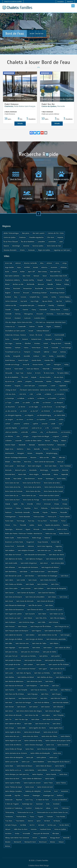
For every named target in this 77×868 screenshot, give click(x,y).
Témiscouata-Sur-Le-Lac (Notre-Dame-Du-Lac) (52, 812)
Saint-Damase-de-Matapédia (56, 588)
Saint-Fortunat (53, 622)
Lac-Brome (22, 407)
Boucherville (39, 288)
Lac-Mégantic (29, 415)
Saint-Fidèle (42, 622)
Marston (46, 449)
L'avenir (53, 386)
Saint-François (23, 626)
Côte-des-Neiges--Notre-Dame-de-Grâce (19, 322)
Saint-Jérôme (43, 656)
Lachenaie (52, 419)
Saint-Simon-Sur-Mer (32, 715)
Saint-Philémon (66, 690)
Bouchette (50, 288)
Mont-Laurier (9, 466)
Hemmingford (57, 369)
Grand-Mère (61, 356)
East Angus (9, 343)
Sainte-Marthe (60, 766)
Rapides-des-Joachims (53, 525)
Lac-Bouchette (10, 407)
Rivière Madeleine (48, 529)
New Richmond (30, 479)
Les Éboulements (52, 432)
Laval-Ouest (24, 428)
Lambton (26, 424)
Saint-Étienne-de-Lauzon (54, 610)
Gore (44, 356)
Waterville (66, 838)
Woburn (61, 842)
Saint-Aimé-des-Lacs (44, 550)
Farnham (18, 348)
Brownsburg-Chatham (57, 293)
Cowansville (22, 326)
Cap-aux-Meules (47, 301)
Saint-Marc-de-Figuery (24, 673)
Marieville (37, 449)
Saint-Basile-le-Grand (37, 572)
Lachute (8, 424)
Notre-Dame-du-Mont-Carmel (49, 495)
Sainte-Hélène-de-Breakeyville (40, 753)
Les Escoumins (66, 432)
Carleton (68, 301)
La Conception (59, 394)
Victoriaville (26, 833)
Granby (51, 356)
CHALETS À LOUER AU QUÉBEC (13, 2)
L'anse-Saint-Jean (29, 386)
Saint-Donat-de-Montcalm (25, 601)
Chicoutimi (40, 314)
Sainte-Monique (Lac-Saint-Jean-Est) (17, 774)
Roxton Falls (55, 542)
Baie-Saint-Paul (55, 272)
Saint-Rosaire (21, 707)
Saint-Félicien (28, 618)
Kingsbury (58, 381)
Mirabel (7, 462)
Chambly (51, 305)
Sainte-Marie (9, 766)
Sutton (56, 808)
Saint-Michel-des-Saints (34, 681)
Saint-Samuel (33, 707)
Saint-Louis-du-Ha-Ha (57, 669)
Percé (36, 508)
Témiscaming (9, 812)
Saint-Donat (63, 597)
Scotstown (47, 791)
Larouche (44, 424)
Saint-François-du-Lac (62, 626)
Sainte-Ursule (30, 787)
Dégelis (49, 326)
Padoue (18, 508)
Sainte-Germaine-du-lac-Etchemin (16, 753)
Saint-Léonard (10, 669)
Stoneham (56, 804)
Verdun (17, 833)
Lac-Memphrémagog (44, 415)
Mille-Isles (62, 457)
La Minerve (41, 398)
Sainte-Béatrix (65, 736)
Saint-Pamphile (22, 690)
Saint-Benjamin (53, 572)
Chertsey (18, 314)
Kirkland (67, 381)
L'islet (31, 394)
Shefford (60, 795)
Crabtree (32, 326)
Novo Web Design (42, 865)
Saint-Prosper (56, 694)
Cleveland (17, 318)
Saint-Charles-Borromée (48, 580)
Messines (33, 457)
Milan (54, 457)
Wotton (8, 846)
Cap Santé (24, 301)
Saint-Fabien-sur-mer (56, 614)
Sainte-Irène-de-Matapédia (14, 757)
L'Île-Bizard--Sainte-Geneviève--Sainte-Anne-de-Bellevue (38, 390)
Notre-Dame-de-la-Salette (32, 487)
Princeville (23, 525)
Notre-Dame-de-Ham (54, 246)
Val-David (41, 825)
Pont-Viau (31, 521)
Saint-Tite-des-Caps (21, 719)
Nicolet (40, 479)
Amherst (49, 263)
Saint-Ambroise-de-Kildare (55, 559)
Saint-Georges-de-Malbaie (14, 639)
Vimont (35, 838)
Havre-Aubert (19, 369)
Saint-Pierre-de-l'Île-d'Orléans (15, 694)
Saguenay (59, 546)
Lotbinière (8, 441)
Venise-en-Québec (60, 829)
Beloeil (7, 284)
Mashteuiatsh (10, 453)
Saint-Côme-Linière (11, 588)
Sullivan (48, 808)
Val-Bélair (23, 825)
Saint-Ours (55, 686)
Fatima (26, 348)
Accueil (32, 33)
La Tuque (8, 403)
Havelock (8, 369)
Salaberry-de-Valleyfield (33, 791)
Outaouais (31, 250)
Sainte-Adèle (21, 728)
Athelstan (64, 267)
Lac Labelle (26, 403)
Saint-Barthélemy (11, 572)
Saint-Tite (8, 719)
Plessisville (64, 512)
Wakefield (44, 838)
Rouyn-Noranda (43, 542)
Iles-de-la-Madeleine (12, 377)
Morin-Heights (34, 474)
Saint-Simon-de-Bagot (53, 711)
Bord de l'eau (39, 33)
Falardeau (8, 348)
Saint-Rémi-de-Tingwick (58, 698)
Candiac (45, 297)
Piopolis (45, 512)
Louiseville (18, 441)
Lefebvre (34, 432)
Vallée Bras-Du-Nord (21, 829)
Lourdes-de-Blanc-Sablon (33, 441)
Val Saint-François (11, 825)
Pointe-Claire (9, 521)
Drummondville (59, 335)
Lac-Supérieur (41, 419)
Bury (16, 297)
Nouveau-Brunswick (10, 250)
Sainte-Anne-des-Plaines (49, 736)
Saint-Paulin (54, 690)
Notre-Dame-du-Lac (12, 495)
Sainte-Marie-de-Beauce (25, 766)
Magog (56, 441)
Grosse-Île (26, 364)
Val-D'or (32, 825)
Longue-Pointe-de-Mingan (41, 436)
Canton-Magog (64, 297)
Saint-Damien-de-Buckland (26, 593)
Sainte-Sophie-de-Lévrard (32, 783)
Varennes (34, 829)
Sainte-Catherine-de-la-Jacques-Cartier (58, 741)
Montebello (33, 470)
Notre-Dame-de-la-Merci (52, 483)
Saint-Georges (65, 635)
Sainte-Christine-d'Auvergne (34, 745)
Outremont (9, 508)
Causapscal (41, 305)
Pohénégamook (10, 517)
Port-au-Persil (42, 521)
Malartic (64, 441)
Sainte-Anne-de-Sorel (50, 732)
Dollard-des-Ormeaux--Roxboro (16, 335)
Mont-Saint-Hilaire (51, 466)
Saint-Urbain (35, 719)
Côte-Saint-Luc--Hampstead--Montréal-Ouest (51, 322)
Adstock (18, 263)
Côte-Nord (50, 237)
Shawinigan (36, 795)
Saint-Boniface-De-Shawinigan (47, 576)
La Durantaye (9, 398)
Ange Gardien (9, 267)
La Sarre (62, 398)
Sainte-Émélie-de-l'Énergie (14, 749)
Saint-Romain (9, 707)
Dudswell (16, 339)
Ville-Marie (56, 833)
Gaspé (55, 352)
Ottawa (57, 504)
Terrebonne (9, 817)
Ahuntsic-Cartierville (30, 263)
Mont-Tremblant (65, 466)
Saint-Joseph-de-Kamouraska (54, 660)
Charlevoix (22, 237)
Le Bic (47, 428)
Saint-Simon (9, 711)
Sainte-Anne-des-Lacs (12, 736)
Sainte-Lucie (26, 762)
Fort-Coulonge (66, 348)
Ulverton (30, 821)
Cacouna (23, 297)
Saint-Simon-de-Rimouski (13, 715)
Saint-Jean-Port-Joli (11, 656)
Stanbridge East (27, 804)
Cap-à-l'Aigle (34, 301)
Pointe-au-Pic (52, 517)
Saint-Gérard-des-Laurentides (56, 639)
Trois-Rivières (20, 821)
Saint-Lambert (28, 664)
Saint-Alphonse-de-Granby (14, 559)
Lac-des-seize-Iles (11, 411)
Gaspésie (60, 237)
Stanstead (39, 804)
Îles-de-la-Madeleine (28, 242)
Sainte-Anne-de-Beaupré (32, 732)
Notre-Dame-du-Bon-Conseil (53, 491)
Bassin (45, 276)
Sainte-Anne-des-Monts (30, 736)
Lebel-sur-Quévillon (11, 432)
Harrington (57, 364)
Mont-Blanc (17, 462)
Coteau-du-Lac (10, 326)
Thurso (32, 817)
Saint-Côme (55, 584)
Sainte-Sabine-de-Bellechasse (32, 779)
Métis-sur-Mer (44, 457)
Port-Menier (54, 521)
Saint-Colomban (42, 584)
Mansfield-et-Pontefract (46, 445)
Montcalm (8, 470)
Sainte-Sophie (49, 779)
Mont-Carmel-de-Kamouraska (44, 462)
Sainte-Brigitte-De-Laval (13, 741)
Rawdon (66, 525)
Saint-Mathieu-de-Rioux (45, 677)
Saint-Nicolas (44, 686)
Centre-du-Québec (10, 237)
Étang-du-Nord (56, 343)
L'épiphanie (62, 386)
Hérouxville (9, 373)
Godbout (36, 356)
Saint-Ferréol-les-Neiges (27, 622)
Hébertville (46, 369)
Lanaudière (41, 242)
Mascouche (56, 449)
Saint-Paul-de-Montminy (39, 690)
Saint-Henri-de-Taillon (39, 643)
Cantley (54, 297)
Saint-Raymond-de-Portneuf (28, 698)
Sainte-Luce (53, 757)
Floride (46, 348)
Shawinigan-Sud (48, 795)
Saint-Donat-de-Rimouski (45, 601)
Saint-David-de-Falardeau (46, 593)
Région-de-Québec (44, 250)
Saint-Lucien (9, 673)
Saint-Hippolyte (10, 648)
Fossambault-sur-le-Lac (13, 352)
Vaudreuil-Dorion (45, 829)
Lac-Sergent (9, 419)
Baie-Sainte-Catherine (12, 276)
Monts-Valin (22, 474)
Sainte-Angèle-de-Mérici (13, 732)
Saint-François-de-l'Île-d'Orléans (41, 626)
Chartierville (43, 310)
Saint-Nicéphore (32, 686)
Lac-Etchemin (46, 411)
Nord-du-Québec (38, 246)
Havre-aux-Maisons (33, 369)
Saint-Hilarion (54, 643)
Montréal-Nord (10, 474)
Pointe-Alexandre (24, 517)
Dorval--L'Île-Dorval (36, 335)
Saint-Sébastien (58, 707)
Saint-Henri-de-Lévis (22, 643)
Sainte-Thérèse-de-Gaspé (13, 787)
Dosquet (48, 335)
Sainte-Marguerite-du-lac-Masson (59, 762)
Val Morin (47, 821)
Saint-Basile (24, 572)
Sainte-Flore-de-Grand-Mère (46, 749)
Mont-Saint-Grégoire (35, 466)
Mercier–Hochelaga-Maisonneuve (16, 457)
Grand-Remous (10, 360)
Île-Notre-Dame (49, 373)
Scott (56, 791)
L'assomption (43, 386)
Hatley (66, 364)
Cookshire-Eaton (39, 318)
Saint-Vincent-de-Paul (42, 724)
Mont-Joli (60, 462)
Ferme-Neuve (36, 348)
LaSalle (53, 424)
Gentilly (7, 356)
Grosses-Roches (38, 364)
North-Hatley (61, 479)
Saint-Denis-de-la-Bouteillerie (35, 597)
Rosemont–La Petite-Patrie (14, 542)
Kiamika (49, 381)
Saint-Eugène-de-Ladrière (13, 614)
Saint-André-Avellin (11, 563)
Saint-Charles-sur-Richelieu (14, 584)
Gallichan (47, 352)
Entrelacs (37, 343)
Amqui (65, 263)
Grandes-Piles (49, 360)
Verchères (8, 833)
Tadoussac (65, 808)
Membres (70, 2)
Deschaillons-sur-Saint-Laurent (15, 331)
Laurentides (52, 242)
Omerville (30, 504)
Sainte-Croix (50, 745)
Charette (25, 310)
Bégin (67, 280)
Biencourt (41, 284)
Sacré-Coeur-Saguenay (45, 546)
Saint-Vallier (28, 724)
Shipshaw (19, 800)
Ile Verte (38, 373)
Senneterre (65, 791)
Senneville (8, 795)
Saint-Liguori (43, 669)
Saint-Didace (52, 597)
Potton (63, 521)
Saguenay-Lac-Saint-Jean (62, 250)
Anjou (19, 267)
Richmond (19, 529)
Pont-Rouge (21, 521)
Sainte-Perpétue (37, 774)
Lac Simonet (47, 403)
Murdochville (46, 474)
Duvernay (58, 339)
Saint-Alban (58, 550)
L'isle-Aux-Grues (10, 394)
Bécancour (58, 280)
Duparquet (48, 339)
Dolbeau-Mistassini (43, 331)
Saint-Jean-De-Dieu (11, 652)
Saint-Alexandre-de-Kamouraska (35, 555)
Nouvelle (65, 500)
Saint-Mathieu (10, 677)
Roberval (47, 538)
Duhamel (25, 339)
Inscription (61, 2)
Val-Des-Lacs (52, 825)
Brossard (26, 293)
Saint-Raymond (10, 698)
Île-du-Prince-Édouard (11, 242)
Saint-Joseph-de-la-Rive (13, 664)
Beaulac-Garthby (29, 280)
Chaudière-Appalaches (36, 237)
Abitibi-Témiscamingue (11, 233)
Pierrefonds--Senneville (22, 512)
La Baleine (48, 394)
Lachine (61, 419)
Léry (42, 432)
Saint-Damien (9, 593)
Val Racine (57, 821)
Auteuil (15, 272)
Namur (56, 474)
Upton (39, 821)
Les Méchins (9, 436)
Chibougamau (28, 314)
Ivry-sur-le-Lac (10, 381)
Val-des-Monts (64, 825)
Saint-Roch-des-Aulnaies (61, 702)
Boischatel (17, 288)
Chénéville (8, 314)
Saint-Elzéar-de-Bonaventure (14, 610)
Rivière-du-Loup (51, 533)
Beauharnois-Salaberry (12, 280)
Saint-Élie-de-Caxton (35, 605)
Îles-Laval (25, 377)
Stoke (48, 804)
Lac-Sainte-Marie (60, 415)
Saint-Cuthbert (39, 588)
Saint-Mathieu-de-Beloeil (26, 677)
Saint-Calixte (9, 580)
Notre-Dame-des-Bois (33, 491)
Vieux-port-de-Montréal (41, 833)
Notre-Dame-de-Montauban (54, 487)
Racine (40, 525)
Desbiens (57, 326)
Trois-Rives (9, 821)
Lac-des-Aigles (33, 407)
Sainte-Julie (30, 757)
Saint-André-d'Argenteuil (29, 563)
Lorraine (65, 436)
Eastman (19, 343)
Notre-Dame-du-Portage (31, 500)
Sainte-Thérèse (61, 783)
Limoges (26, 436)
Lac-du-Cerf (34, 411)
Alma (42, 263)
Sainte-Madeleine (38, 762)
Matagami (21, 453)
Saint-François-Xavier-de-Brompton (17, 631)
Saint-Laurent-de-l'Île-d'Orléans (59, 664)
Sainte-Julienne (41, 757)
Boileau (59, 284)
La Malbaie (21, 398)
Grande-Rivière (36, 360)
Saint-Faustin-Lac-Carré (13, 618)
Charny (34, 310)
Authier (22, 272)
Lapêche (35, 424)
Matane (30, 453)
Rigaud (28, 529)
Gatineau (63, 352)
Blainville (50, 284)
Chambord (61, 305)
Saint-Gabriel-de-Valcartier (14, 635)
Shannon (26, 795)
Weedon (8, 842)
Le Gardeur (56, 428)
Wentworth (17, 842)
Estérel (46, 343)
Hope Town (20, 373)
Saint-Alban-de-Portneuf (13, 555)
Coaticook (27, 318)
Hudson (29, 373)
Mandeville (22, 445)
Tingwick (40, 817)
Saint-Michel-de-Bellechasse (14, 681)
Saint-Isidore (47, 648)
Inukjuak (34, 377)
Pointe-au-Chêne (39, 517)
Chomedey (50, 314)
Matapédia (39, 453)
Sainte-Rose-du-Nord (12, 779)
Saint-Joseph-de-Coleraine (33, 660)
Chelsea (66, 310)
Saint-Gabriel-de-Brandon (53, 631)
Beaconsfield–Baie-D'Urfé (59, 276)
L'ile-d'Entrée (64, 390)
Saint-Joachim (55, 656)
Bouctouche (60, 288)
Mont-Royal (21, 466)
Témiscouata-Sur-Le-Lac (25, 812)
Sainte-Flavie (30, 749)
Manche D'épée (10, 445)
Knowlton (8, 386)
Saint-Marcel (57, 673)
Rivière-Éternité (64, 533)
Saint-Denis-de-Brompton (14, 597)
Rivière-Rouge (37, 538)
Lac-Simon (20, 419)
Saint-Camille (21, 580)
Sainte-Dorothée (63, 745)
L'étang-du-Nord (11, 390)
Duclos (7, 339)
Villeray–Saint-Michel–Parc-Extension (17, 838)
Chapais (17, 310)
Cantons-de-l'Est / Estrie (56, 233)
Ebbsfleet (28, 343)
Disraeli (31, 331)
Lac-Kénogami (58, 411)
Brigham (8, 293)
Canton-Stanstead (11, 301)
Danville (40, 326)
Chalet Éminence (11, 104)
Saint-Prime (45, 694)
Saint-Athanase (10, 567)
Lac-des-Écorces (47, 407)
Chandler (8, 310)
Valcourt (8, 829)
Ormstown (47, 504)
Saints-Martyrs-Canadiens (13, 791)
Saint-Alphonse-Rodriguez (34, 559)
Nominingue (50, 479)
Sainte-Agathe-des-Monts (37, 728)
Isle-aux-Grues (59, 377)
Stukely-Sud (39, 808)
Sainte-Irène (57, 753)
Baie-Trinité (26, 276)
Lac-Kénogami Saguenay (13, 415)
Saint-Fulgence (36, 631)
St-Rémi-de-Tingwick (12, 804)
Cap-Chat (59, 301)
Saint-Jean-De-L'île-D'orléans (30, 652)
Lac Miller (36, 403)
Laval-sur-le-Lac (37, 428)
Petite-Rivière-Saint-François (25, 106)
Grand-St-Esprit (23, 360)
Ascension (54, 267)
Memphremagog (52, 453)
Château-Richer (55, 310)
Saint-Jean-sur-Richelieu (28, 656)
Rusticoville (21, 546)
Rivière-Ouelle (9, 538)
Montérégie (16, 246)
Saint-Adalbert (10, 550)
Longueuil (56, 436)
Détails (20, 123)
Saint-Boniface (29, 576)
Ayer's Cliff (31, 272)
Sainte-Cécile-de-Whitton (13, 745)
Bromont (17, 293)
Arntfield (27, 267)
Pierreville (61, 106)
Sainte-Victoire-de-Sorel (45, 787)
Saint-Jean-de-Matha (50, 652)
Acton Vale (9, 263)
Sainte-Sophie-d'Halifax (13, 783)
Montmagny (44, 470)
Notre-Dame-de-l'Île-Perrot (32, 483)
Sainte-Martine (29, 770)
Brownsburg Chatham (40, 293)
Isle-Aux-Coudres (45, 377)
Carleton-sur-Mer (11, 305)
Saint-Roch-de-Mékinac (42, 702)
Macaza (47, 441)
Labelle (17, 403)
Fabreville (67, 343)
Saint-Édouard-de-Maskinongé (15, 605)
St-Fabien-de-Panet (42, 800)
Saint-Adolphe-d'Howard (26, 550)
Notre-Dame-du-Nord (12, 500)
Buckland (8, 297)
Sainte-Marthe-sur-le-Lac (13, 770)
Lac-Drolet (23, 411)
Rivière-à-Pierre (62, 529)
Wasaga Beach (55, 838)
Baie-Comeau (42, 272)
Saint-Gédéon (30, 635)
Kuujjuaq (17, 386)
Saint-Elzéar (49, 605)
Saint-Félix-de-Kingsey (57, 618)
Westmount (43, 842)
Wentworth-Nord (30, 842)
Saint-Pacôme (10, 690)
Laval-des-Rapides (11, 428)
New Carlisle (17, 479)
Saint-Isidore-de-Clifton (63, 648)
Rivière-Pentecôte (23, 538)
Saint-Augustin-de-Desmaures (28, 567)
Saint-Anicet (44, 563)
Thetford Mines (21, 817)
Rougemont (30, 542)
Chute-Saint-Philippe (63, 314)
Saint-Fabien (42, 614)
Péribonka (44, 508)
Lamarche (17, 424)
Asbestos (44, 267)
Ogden (16, 504)
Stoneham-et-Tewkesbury (14, 808)
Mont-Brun (28, 462)
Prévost (8, 525)
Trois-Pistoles (61, 817)
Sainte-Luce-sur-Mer (12, 762)
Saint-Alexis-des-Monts (56, 555)
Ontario (22, 250)
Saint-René (9, 702)
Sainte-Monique (56, 770)
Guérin (48, 364)
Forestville (55, 348)
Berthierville (31, 284)
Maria (29, 449)
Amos (57, 263)
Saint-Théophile (58, 715)
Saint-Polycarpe (33, 694)
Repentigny (9, 529)
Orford (38, 504)
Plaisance (54, 512)
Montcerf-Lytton (20, 470)
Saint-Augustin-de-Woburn (50, 567)
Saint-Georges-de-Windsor (34, 639)
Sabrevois (31, 546)
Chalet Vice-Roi (48, 104)
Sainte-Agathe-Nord (56, 728)
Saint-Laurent (41, 664)
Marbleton (20, 449)
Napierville (65, 474)
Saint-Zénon (57, 724)
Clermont (8, 318)
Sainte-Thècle (48, 783)
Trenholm (50, 817)
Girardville (27, 356)
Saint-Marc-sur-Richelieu (42, 673)
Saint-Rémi (44, 698)
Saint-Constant (26, 588)
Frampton (27, 352)
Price (15, 525)
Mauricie (6, 246)
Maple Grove (9, 449)
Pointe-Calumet (65, 517)
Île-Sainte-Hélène (63, 373)
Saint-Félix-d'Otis (41, 618)
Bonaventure (28, 288)
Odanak (8, 504)
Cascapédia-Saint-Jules (27, 305)
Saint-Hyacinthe (24, 648)
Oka (22, 504)
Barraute (36, 276)
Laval (61, 242)
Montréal (26, 246)
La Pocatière (52, 398)
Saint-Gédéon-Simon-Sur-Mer (47, 635)
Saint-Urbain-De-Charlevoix (51, 719)
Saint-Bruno (65, 576)
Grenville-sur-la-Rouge (12, 364)
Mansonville (61, 445)
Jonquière (28, 381)
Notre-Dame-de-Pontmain (14, 491)
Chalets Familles (42, 860)
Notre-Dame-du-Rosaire (51, 500)
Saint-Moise (49, 681)
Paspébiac (27, 508)
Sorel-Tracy (29, 800)
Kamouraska (39, 381)
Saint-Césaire (33, 580)
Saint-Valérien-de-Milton (13, 724)
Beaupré (40, 280)
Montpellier (55, 470)
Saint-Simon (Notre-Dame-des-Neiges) (29, 711)
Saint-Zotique (10, 728)
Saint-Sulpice (46, 715)
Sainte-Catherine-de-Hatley (33, 741)
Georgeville (17, 356)
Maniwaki (32, 445)
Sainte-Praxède (51, 774)
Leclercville (24, 432)
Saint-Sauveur (45, 707)
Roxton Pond (9, 546)
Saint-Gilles (9, 643)
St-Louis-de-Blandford (60, 800)
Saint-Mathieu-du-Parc (63, 677)
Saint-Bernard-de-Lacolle (13, 576)
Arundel (35, 267)
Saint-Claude (30, 584)
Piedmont (8, 512)
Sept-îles (17, 795)
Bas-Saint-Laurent (39, 233)
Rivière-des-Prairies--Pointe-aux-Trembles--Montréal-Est (24, 533)
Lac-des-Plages (61, 407)
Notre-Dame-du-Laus (29, 495)
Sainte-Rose (63, 774)
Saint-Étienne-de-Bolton (35, 610)
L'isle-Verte (22, 394)
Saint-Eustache (30, 614)
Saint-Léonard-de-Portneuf (26, 669)
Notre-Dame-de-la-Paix (13, 487)
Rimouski (36, 529)
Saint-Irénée (36, 648)
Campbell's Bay (34, 297)
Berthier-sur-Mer (18, 284)
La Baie (39, 394)
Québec (32, 525)
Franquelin (37, 352)
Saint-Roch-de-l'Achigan (23, 702)
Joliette (20, 381)
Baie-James (26, 233)
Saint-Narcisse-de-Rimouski (14, 686)
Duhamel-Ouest (36, 339)
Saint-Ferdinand (10, 622)
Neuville (8, 479)
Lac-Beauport (59, 403)
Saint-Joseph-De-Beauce (13, 660)
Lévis (18, 436)
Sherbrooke (9, 800)
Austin (7, 272)
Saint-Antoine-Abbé (57, 563)
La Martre (31, 398)
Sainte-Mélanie (42, 770)
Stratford (29, 808)
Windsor (53, 842)
